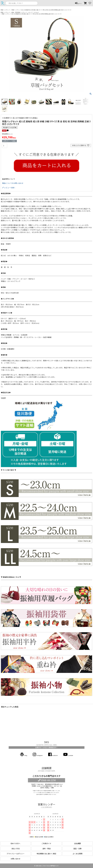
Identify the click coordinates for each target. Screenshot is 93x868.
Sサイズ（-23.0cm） (34, 12)
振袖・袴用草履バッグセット (19, 12)
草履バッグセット (5, 10)
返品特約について (9, 179)
